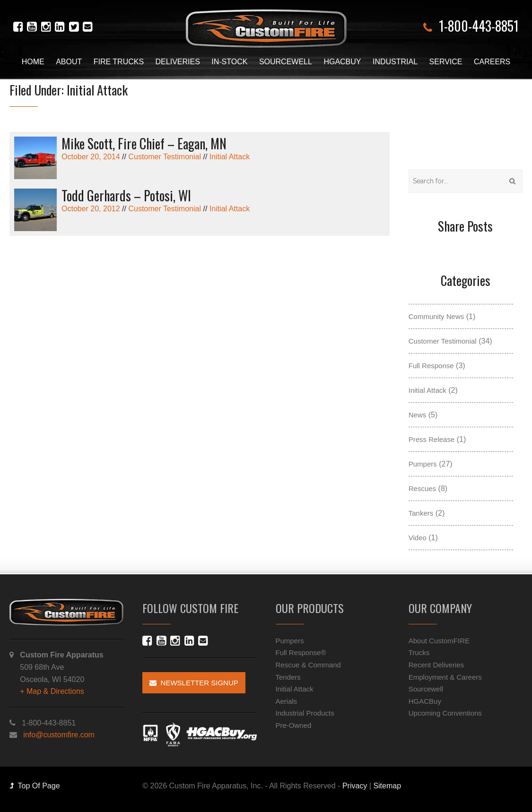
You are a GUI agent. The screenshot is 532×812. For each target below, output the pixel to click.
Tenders (288, 677)
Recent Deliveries (436, 665)
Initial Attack (230, 157)
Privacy (355, 786)
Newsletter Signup (194, 683)
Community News (436, 316)
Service (446, 62)
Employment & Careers (445, 677)
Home (33, 62)
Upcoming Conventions (445, 713)
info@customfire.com (59, 735)
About (69, 62)
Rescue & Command (308, 665)
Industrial (395, 62)
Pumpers (423, 464)
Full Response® (301, 652)
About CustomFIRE (439, 641)
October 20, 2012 (200, 201)
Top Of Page (35, 786)
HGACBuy (342, 62)
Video (418, 538)
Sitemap (387, 786)
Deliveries (178, 62)
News (418, 415)
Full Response (431, 366)
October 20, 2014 (200, 149)
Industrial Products (305, 713)
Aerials (287, 701)
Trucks (419, 652)
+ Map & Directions (52, 691)
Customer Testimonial (165, 157)
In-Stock (229, 62)
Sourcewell (286, 62)
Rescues (422, 488)
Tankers (421, 513)
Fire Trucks (119, 62)
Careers (492, 62)
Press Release (432, 439)
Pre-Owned (294, 725)
